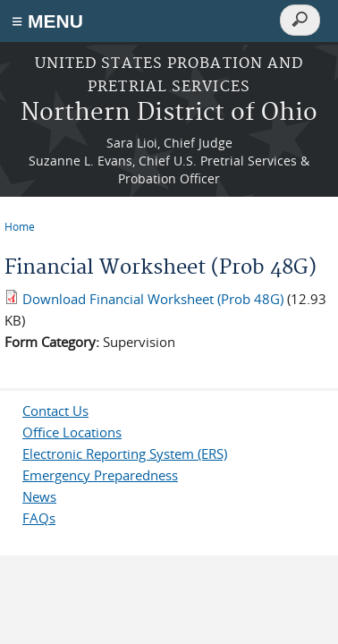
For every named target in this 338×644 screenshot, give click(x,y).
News (39, 496)
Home (20, 226)
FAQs (39, 518)
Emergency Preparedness (100, 475)
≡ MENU (47, 21)
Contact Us (55, 411)
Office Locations (72, 432)
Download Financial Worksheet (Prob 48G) (153, 299)
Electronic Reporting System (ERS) (125, 453)
